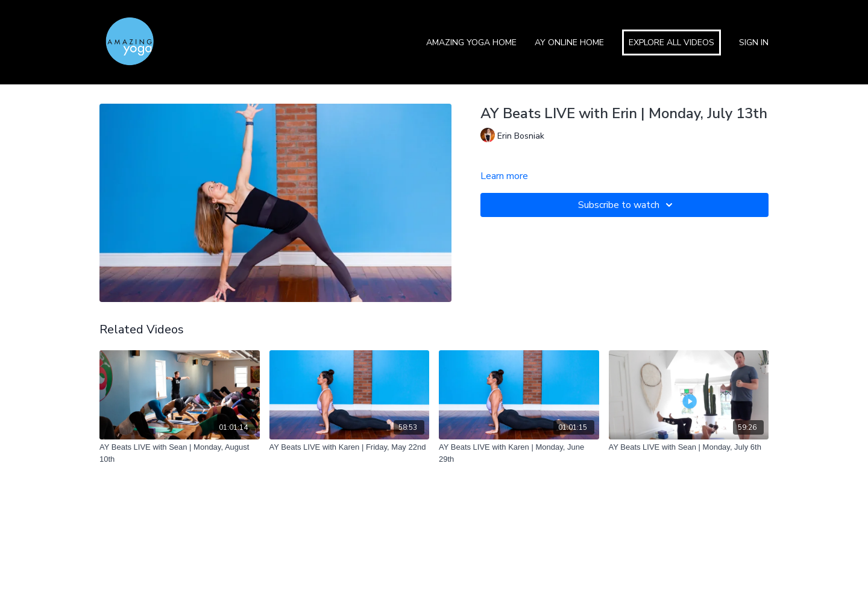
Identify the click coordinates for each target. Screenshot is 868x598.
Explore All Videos (671, 42)
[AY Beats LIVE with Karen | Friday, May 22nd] (350, 447)
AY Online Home (569, 42)
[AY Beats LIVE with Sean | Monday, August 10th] (180, 453)
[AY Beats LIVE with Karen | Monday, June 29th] (519, 453)
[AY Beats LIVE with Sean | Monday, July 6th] (689, 447)
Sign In (754, 42)
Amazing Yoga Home (471, 42)
